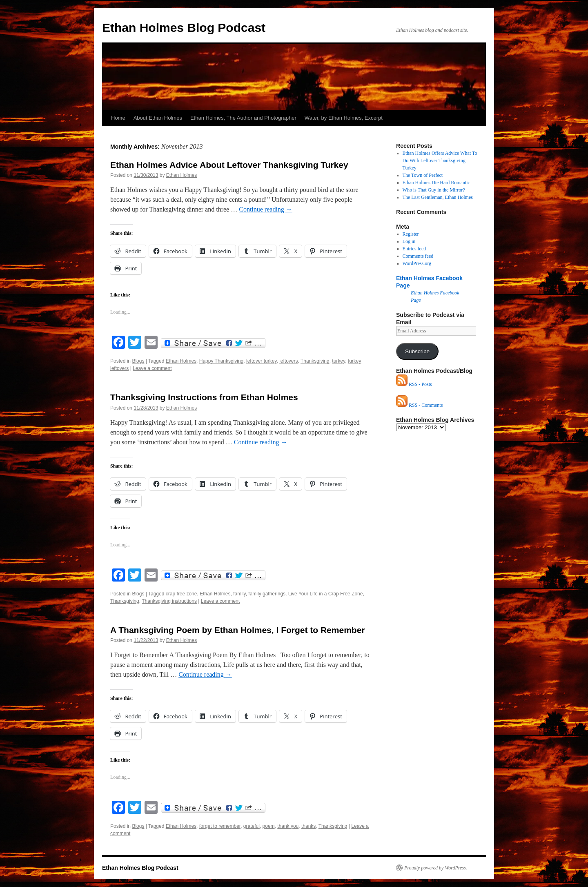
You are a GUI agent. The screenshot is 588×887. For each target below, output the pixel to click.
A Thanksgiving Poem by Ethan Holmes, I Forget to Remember (238, 630)
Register (411, 234)
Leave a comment (152, 368)
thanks (308, 826)
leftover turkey (261, 361)
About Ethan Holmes (158, 118)
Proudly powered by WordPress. (436, 868)
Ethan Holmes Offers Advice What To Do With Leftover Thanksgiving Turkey (440, 160)
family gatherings (267, 594)
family (239, 594)
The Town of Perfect (423, 175)
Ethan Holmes (182, 175)
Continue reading (266, 209)
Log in (409, 241)
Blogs (138, 361)
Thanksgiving (315, 361)
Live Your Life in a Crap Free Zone (326, 594)
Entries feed (414, 249)
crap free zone (182, 594)
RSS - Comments (419, 405)
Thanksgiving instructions (169, 601)
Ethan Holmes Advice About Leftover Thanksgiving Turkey (229, 165)
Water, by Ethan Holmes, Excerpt (344, 118)
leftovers (288, 361)
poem (269, 826)
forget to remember (220, 826)
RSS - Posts (414, 384)
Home (118, 118)
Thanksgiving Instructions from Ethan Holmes (204, 397)
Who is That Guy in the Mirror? (434, 190)
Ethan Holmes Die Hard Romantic (436, 183)
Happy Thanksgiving (222, 361)
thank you (288, 826)
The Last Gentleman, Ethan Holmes (438, 197)
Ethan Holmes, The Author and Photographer (243, 118)
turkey (339, 361)
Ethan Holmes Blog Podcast (184, 28)
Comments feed (418, 256)
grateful (252, 826)
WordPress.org (417, 263)
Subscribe (417, 351)
